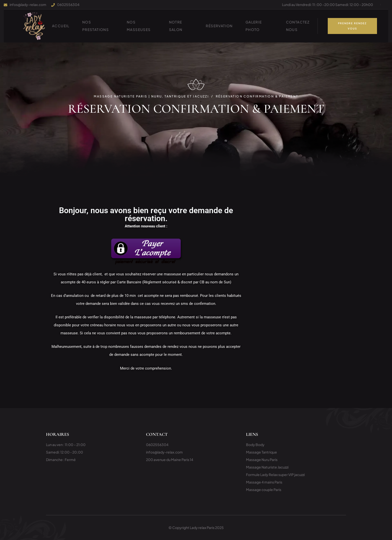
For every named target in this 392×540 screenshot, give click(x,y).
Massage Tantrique (261, 452)
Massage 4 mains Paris (264, 482)
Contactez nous (298, 26)
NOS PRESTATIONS (95, 26)
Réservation (219, 26)
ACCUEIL (61, 26)
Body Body (255, 445)
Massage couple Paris (264, 490)
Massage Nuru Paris (262, 460)
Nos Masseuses (139, 26)
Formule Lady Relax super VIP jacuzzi (275, 475)
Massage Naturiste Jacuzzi (267, 467)
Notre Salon (176, 26)
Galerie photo (254, 26)
